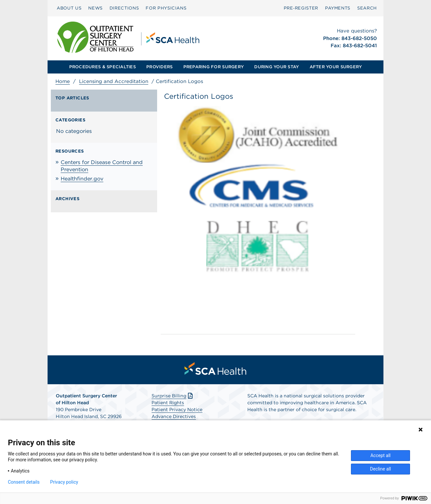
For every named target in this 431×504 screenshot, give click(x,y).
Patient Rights (168, 403)
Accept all (380, 455)
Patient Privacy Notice (177, 409)
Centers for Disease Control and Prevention (102, 166)
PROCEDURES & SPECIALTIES (103, 67)
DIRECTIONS (124, 8)
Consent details (24, 482)
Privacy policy (64, 482)
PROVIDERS (159, 67)
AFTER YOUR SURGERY (336, 67)
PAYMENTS (338, 8)
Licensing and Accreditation (114, 81)
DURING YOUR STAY (277, 67)
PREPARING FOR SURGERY (214, 67)
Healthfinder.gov (82, 179)
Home (63, 81)
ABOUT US (69, 8)
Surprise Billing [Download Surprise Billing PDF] (173, 396)
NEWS (95, 8)
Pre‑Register (301, 8)
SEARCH (367, 8)
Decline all (380, 469)
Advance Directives (174, 416)
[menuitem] (69, 8)
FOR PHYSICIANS (166, 8)
